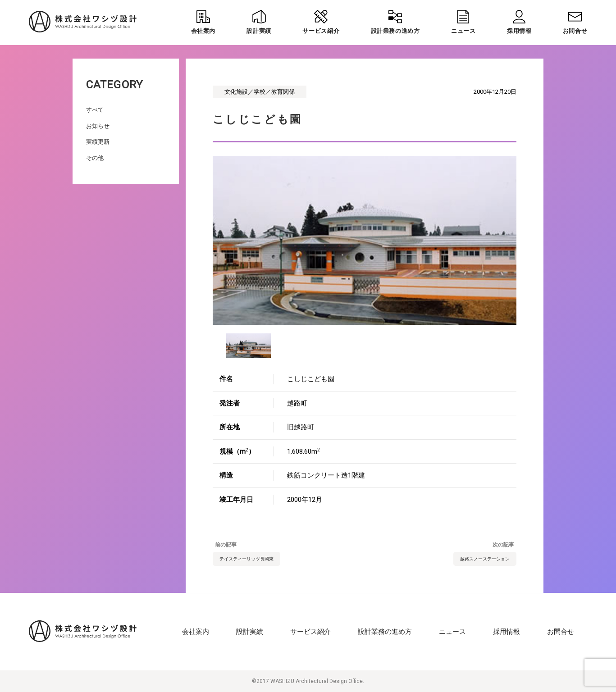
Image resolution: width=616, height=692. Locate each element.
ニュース (452, 632)
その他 (95, 158)
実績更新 (98, 142)
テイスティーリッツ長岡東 (246, 559)
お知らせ (98, 126)
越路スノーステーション (485, 559)
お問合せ (561, 632)
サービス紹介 (310, 632)
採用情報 (506, 632)
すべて (95, 110)
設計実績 (250, 632)
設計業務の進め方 (385, 632)
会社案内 (196, 632)
